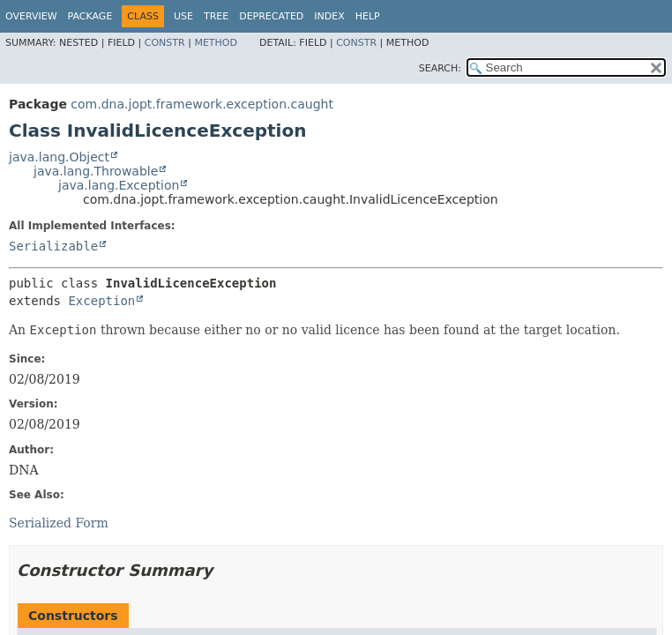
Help (368, 16)
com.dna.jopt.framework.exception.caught (202, 104)
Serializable (53, 246)
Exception (101, 301)
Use (183, 16)
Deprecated (271, 16)
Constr (165, 43)
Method (216, 43)
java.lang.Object (59, 157)
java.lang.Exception (119, 185)
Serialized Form (59, 523)
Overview (31, 16)
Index (329, 16)
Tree (216, 16)
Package (90, 16)
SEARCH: (440, 68)
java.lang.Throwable (96, 171)
